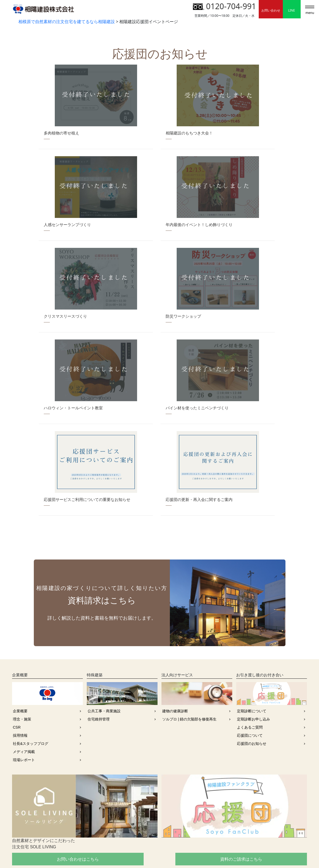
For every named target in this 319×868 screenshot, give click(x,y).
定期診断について (252, 625)
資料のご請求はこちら (159, 773)
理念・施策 (22, 633)
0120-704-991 (225, 6)
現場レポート (24, 674)
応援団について (250, 650)
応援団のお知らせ (252, 658)
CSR (17, 641)
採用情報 (20, 650)
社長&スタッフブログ (31, 658)
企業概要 (20, 625)
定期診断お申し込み (253, 633)
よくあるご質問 (250, 641)
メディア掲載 (24, 666)
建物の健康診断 (175, 625)
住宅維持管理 (99, 633)
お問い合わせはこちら (59, 773)
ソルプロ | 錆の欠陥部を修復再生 (189, 633)
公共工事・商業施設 (104, 625)
